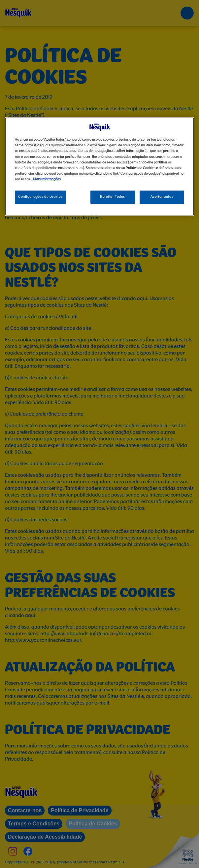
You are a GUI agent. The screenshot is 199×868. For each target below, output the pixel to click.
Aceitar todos (162, 197)
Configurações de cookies (40, 197)
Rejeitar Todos (113, 197)
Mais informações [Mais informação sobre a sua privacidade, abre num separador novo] (47, 179)
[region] (99, 167)
